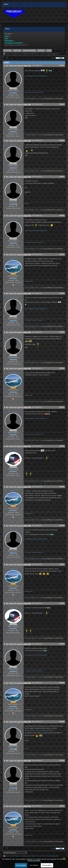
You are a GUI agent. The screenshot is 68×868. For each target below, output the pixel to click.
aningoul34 (13, 259)
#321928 (62, 446)
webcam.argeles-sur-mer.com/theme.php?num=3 (39, 730)
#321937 (62, 806)
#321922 (62, 215)
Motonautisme (16, 54)
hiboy (13, 765)
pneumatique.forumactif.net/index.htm (36, 76)
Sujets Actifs (17, 50)
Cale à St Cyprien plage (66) (50, 54)
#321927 (62, 407)
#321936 (62, 760)
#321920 (62, 140)
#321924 (62, 293)
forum (8, 54)
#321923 (62, 254)
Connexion (28, 99)
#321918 (62, 65)
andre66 (13, 726)
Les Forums (7, 50)
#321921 (62, 177)
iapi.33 (13, 109)
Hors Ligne (13, 89)
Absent (13, 274)
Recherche (41, 50)
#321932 (62, 603)
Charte (49, 50)
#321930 (62, 525)
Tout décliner (34, 865)
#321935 (62, 721)
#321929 (62, 487)
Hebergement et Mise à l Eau (31, 54)
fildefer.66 (13, 450)
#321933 (62, 644)
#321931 (62, 564)
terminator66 (13, 70)
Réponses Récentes (29, 50)
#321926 (62, 368)
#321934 (62, 683)
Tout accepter (21, 865)
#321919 (62, 104)
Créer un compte (38, 99)
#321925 (62, 332)
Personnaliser (47, 865)
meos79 (13, 181)
